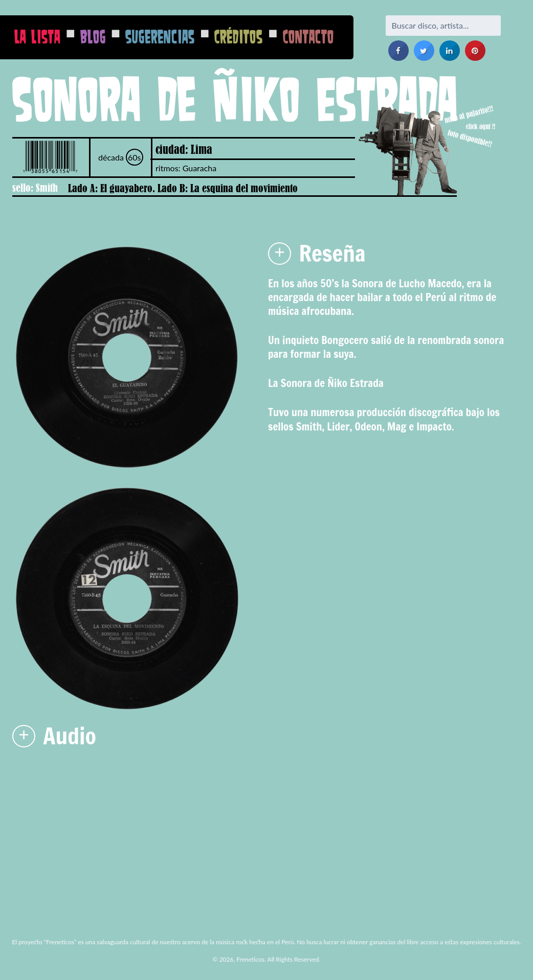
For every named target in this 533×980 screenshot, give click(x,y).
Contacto (308, 37)
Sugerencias (160, 37)
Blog (93, 37)
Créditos (239, 37)
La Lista (37, 37)
